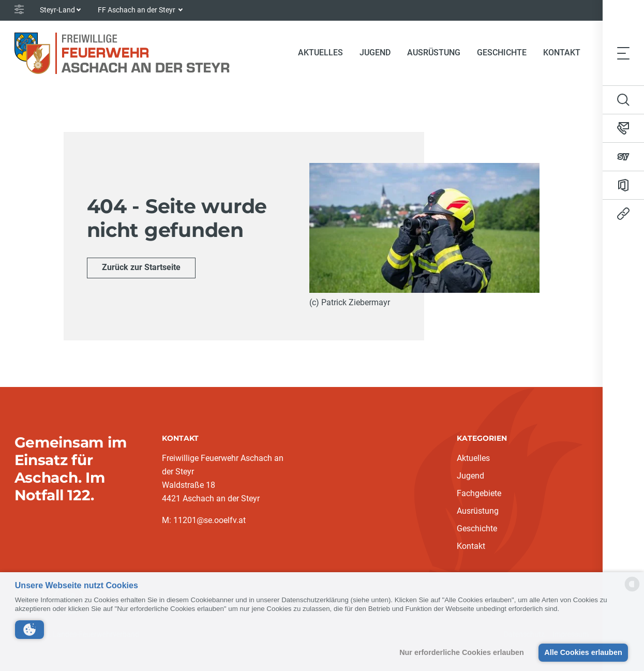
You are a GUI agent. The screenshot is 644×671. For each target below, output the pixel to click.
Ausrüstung (434, 53)
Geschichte (502, 53)
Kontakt (562, 53)
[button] (29, 630)
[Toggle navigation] (623, 53)
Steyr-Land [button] (57, 10)
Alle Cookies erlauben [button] (583, 652)
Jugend (375, 53)
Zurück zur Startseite (141, 267)
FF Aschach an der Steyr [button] (137, 10)
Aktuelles (320, 53)
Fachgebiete (479, 493)
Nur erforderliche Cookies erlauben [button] (462, 652)
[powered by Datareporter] (632, 591)
